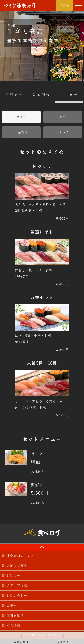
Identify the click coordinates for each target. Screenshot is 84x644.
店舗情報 (14, 94)
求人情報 (13, 625)
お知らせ (13, 576)
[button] (79, 5)
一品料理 (21, 132)
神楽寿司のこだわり (22, 556)
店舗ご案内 (21, 638)
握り (63, 117)
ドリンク (63, 132)
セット (21, 117)
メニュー (69, 94)
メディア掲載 (17, 586)
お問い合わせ (17, 596)
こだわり (63, 638)
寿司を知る (15, 615)
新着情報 (42, 94)
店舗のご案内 (17, 566)
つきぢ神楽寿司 (19, 6)
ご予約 (65, 5)
